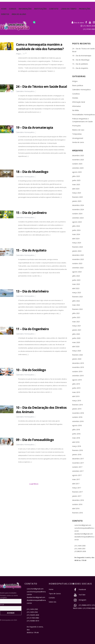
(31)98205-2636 (80, 551)
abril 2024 (76, 239)
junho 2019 (76, 388)
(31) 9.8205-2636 (33, 615)
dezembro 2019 (78, 363)
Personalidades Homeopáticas (83, 115)
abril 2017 (76, 484)
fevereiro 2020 (77, 355)
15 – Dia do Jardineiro (31, 213)
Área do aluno (78, 23)
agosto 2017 (77, 475)
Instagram (80, 600)
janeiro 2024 (77, 251)
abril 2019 (76, 396)
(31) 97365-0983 (89, 29)
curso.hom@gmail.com (83, 525)
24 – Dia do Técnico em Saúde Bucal (41, 86)
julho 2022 (76, 301)
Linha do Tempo (69, 9)
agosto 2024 (77, 222)
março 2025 (77, 193)
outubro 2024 (77, 214)
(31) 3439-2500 (80, 546)
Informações (25, 9)
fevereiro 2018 (77, 450)
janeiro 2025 (77, 201)
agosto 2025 (77, 172)
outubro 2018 (77, 417)
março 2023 (77, 293)
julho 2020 (76, 334)
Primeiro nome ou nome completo (9, 596)
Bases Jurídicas (78, 85)
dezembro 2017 (78, 459)
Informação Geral (79, 102)
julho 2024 (76, 226)
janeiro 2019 (77, 409)
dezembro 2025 (78, 156)
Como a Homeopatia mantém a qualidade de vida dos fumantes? (40, 47)
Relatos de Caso (78, 130)
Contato (54, 9)
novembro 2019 (78, 367)
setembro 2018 (78, 421)
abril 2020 (76, 346)
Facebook (79, 589)
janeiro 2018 (77, 455)
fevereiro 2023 (77, 297)
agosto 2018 (77, 425)
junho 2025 (76, 180)
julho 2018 (76, 430)
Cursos (13, 9)
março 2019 (77, 401)
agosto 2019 (77, 380)
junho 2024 (76, 230)
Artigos (19, 54)
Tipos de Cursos (55, 594)
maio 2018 (76, 438)
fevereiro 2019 (77, 405)
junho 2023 (76, 280)
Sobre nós (52, 602)
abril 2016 (76, 508)
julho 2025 (76, 176)
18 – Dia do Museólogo (32, 172)
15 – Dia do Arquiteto (31, 250)
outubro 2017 (77, 467)
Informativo (76, 106)
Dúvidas (75, 98)
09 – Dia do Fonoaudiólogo (35, 440)
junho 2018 (76, 434)
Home (4, 9)
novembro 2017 (78, 463)
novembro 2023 (78, 259)
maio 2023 (76, 284)
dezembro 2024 (78, 205)
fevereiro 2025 (77, 197)
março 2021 (77, 326)
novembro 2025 (78, 160)
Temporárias (77, 134)
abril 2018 (76, 442)
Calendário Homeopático (25, 91)
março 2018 (77, 446)
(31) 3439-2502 (32, 612)
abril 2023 (76, 288)
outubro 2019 (77, 371)
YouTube (79, 595)
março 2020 (77, 351)
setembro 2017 (78, 471)
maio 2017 (76, 479)
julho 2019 (76, 384)
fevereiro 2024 (77, 247)
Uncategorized (78, 138)
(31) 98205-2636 (89, 26)
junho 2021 (76, 317)
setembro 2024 (78, 218)
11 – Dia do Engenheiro (32, 329)
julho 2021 (76, 313)
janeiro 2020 (77, 359)
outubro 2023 (77, 263)
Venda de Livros (78, 142)
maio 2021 (76, 322)
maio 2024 (76, 234)
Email (2, 605)
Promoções (85, 9)
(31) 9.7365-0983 (33, 618)
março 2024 (77, 243)
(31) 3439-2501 (80, 549)
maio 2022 (76, 305)
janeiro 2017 (77, 496)
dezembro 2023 (78, 255)
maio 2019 (76, 392)
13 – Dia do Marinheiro (32, 291)
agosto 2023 (77, 272)
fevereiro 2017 (77, 492)
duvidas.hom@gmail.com (84, 534)
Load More (34, 484)
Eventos (5, 14)
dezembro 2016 (78, 500)
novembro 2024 (78, 209)
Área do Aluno (19, 14)
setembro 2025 (78, 168)
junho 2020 (76, 338)
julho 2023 (76, 276)
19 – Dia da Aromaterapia (34, 127)
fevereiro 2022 (77, 309)
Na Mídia (75, 110)
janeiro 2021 (77, 330)
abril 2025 (76, 189)
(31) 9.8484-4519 (33, 621)
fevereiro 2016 (77, 513)
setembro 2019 (78, 376)
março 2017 (77, 488)
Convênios (76, 94)
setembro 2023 (78, 268)
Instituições (40, 9)
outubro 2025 (77, 164)
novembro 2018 (78, 413)
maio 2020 (76, 342)
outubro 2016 (77, 504)
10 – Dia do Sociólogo (31, 370)
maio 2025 (76, 184)
